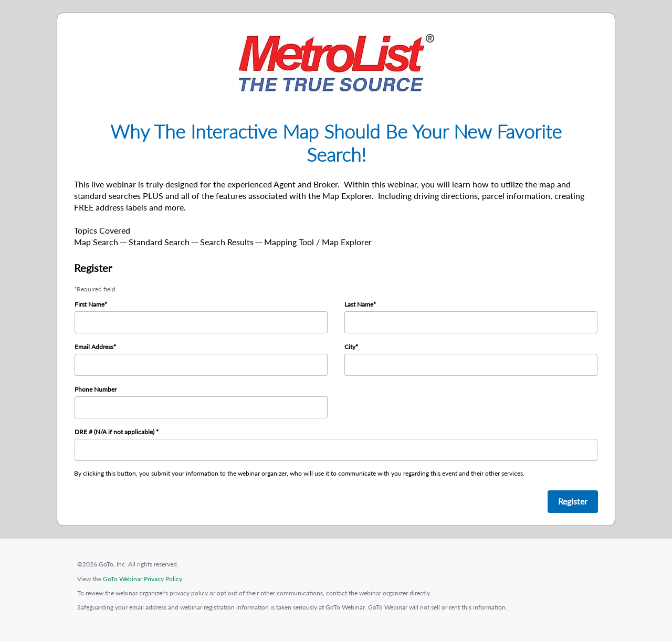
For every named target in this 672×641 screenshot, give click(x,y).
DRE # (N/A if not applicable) (115, 432)
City (350, 347)
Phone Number (96, 389)
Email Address (94, 347)
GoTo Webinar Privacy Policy (143, 579)
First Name (90, 304)
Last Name (359, 304)
